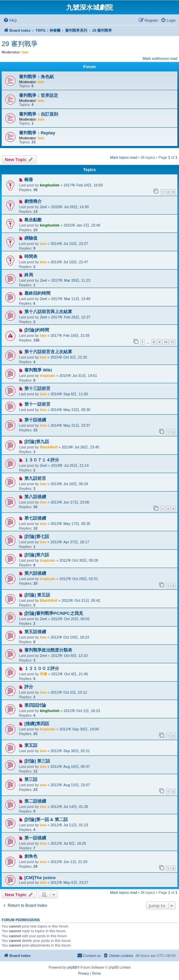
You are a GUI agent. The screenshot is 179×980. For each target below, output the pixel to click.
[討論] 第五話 (37, 595)
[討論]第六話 (37, 555)
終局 (29, 275)
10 (165, 342)
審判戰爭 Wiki (38, 370)
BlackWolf (49, 447)
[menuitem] (10, 20)
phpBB (72, 967)
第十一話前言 (37, 404)
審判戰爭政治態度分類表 (48, 650)
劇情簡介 (33, 201)
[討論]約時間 (37, 330)
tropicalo (47, 376)
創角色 (31, 856)
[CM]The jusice (40, 878)
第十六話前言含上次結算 (48, 352)
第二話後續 (35, 801)
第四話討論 (35, 705)
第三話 (31, 779)
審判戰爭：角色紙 (36, 77)
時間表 (31, 256)
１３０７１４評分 (42, 460)
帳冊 (29, 180)
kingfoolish (50, 185)
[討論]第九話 (37, 442)
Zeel (43, 207)
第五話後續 (35, 632)
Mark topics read (123, 157)
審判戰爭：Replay (37, 133)
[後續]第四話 (37, 724)
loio (25, 52)
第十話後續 (35, 420)
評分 (29, 687)
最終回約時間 (37, 293)
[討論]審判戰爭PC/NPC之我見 (54, 613)
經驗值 (31, 238)
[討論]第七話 (37, 536)
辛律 (43, 674)
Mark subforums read (160, 58)
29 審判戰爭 (20, 44)
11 (173, 342)
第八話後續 (35, 497)
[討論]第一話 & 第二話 (46, 819)
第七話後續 (35, 518)
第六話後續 (35, 573)
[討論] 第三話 (37, 761)
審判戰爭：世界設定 (39, 95)
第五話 (31, 745)
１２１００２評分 (42, 668)
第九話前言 (35, 478)
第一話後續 (35, 838)
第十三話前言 (37, 388)
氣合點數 (33, 220)
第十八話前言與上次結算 (48, 312)
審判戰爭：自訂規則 (39, 114)
